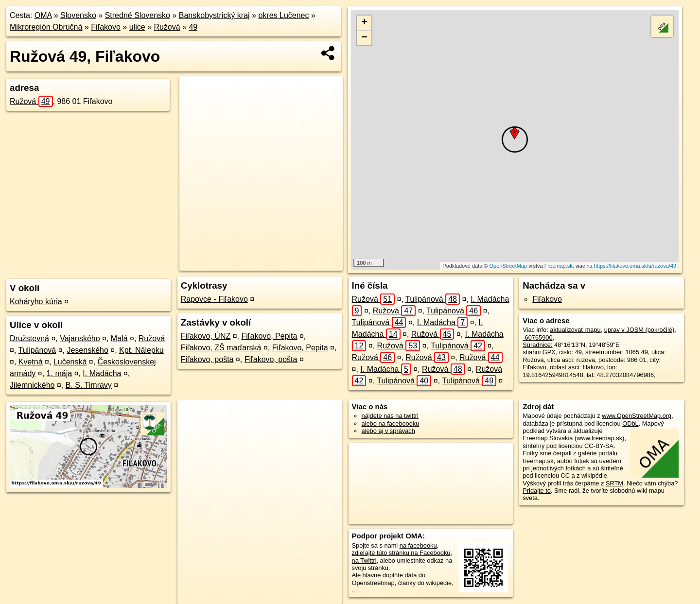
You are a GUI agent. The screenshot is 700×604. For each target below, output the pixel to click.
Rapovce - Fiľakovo (214, 299)
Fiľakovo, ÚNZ (206, 336)
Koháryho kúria (36, 302)
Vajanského (80, 338)
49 (193, 27)
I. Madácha (102, 373)
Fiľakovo (106, 27)
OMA (43, 15)
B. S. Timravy (89, 385)
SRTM (614, 483)
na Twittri (364, 561)
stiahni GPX (539, 352)
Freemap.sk (559, 266)
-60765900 (537, 337)
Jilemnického (32, 385)
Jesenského (87, 350)
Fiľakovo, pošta (207, 359)
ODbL (630, 423)
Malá (119, 338)
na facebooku (418, 545)
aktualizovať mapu (575, 330)
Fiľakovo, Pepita (269, 336)
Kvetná (31, 362)
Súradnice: (537, 345)
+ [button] (364, 23)
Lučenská (70, 362)
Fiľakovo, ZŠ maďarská (221, 348)
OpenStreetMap (508, 266)
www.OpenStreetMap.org (637, 416)
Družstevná (29, 338)
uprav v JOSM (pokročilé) (639, 330)
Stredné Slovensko (138, 15)
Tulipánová (37, 350)
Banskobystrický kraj (214, 15)
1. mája (59, 373)
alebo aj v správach (388, 431)
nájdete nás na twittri (390, 416)
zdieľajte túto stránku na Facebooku (401, 553)
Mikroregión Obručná (46, 27)
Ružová (167, 27)
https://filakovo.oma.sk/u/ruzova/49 (635, 266)
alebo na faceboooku (391, 423)
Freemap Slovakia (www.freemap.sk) (573, 438)
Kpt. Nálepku (141, 350)
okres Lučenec (283, 15)
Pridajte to (537, 491)
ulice (137, 27)
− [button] (364, 38)
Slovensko (78, 15)
